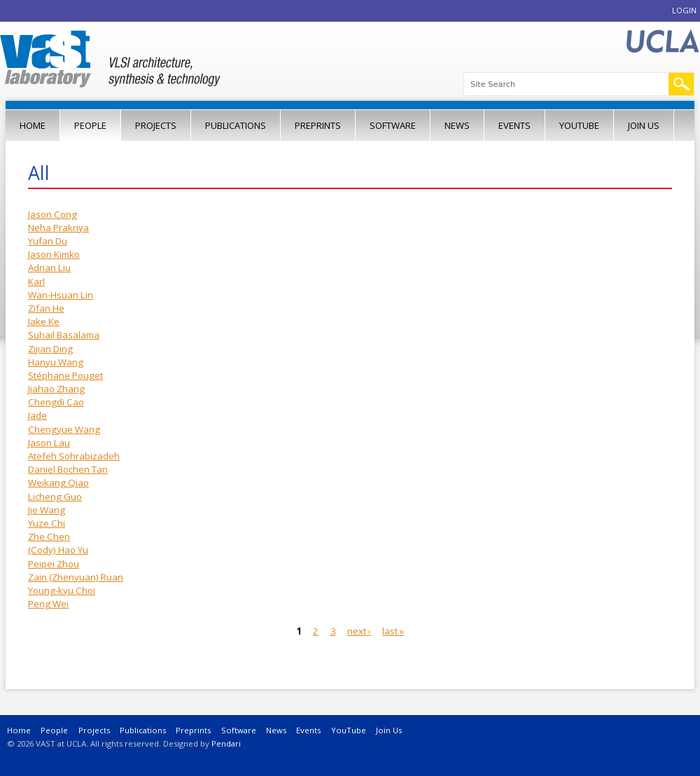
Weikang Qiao (58, 483)
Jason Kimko (54, 254)
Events (514, 125)
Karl (36, 282)
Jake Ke (44, 321)
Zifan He (46, 308)
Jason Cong (52, 214)
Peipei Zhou (54, 564)
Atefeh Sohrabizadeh (74, 456)
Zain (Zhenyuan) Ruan (76, 577)
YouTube (579, 125)
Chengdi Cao (56, 402)
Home (33, 125)
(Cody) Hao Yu (58, 550)
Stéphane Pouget (65, 375)
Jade (37, 415)
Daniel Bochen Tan (68, 469)
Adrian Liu (49, 268)
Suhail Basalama (64, 335)
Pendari (226, 743)
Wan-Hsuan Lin (61, 295)
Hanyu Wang (56, 362)
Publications (236, 125)
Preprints (318, 125)
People (90, 125)
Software (393, 125)
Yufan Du (48, 241)
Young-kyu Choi (62, 590)
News (457, 125)
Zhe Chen (49, 536)
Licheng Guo (55, 497)
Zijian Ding (50, 349)
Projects (156, 125)
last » (393, 631)
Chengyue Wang (64, 429)
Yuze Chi (47, 523)
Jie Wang (47, 510)
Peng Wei (48, 604)
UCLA (662, 42)
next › (359, 631)
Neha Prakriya (58, 228)
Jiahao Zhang (56, 389)
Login (684, 10)
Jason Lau (49, 443)
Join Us (644, 125)
